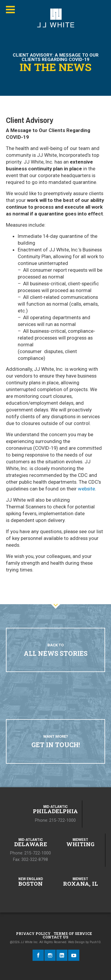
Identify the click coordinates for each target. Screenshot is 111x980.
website (86, 489)
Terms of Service (73, 933)
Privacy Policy (33, 933)
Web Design (76, 942)
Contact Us (55, 937)
